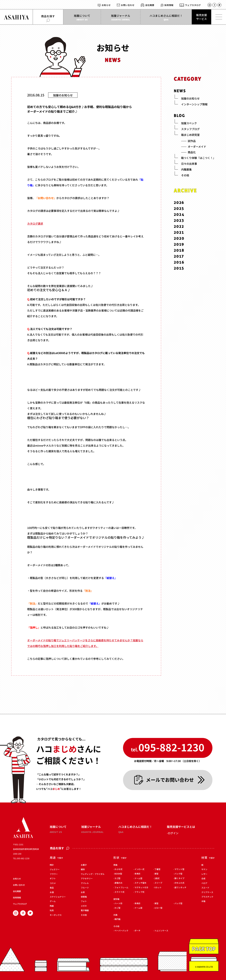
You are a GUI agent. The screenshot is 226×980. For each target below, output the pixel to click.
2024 (179, 214)
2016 (179, 262)
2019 (179, 244)
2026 (179, 202)
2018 (179, 250)
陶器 (52, 906)
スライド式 (119, 892)
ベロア (204, 883)
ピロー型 (158, 908)
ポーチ (137, 931)
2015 (179, 268)
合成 (203, 879)
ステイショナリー (58, 897)
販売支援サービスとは (181, 827)
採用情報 (169, 5)
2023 (179, 220)
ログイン (173, 833)
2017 (179, 256)
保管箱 (84, 897)
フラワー (54, 874)
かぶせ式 (118, 869)
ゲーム (53, 902)
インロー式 (139, 869)
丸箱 (115, 915)
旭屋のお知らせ (63, 95)
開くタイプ (179, 878)
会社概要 (150, 5)
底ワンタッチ (180, 888)
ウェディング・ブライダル (93, 874)
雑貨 (83, 870)
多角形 (137, 874)
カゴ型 (117, 878)
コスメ (53, 883)
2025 (179, 208)
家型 (156, 874)
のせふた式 (179, 883)
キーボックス (56, 915)
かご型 (117, 908)
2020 (179, 238)
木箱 (203, 902)
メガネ (84, 906)
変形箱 (116, 899)
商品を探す (60, 848)
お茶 (83, 892)
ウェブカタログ (193, 5)
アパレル (85, 883)
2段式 (157, 878)
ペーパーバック (121, 931)
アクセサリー (87, 879)
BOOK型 (118, 874)
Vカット (158, 888)
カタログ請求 (35, 223)
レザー (204, 874)
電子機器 (85, 911)
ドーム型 (138, 878)
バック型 (178, 874)
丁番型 (157, 869)
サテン (204, 870)
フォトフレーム (121, 888)
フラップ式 (139, 892)
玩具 (52, 911)
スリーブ (158, 883)
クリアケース (207, 892)
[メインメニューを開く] (219, 17)
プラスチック (207, 897)
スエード (205, 888)
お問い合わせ (128, 5)
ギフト (53, 879)
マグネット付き (141, 888)
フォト (84, 902)
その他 (84, 915)
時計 (52, 865)
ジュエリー (55, 870)
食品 (52, 888)
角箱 (115, 865)
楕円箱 (117, 919)
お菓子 (84, 865)
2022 (179, 226)
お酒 (52, 892)
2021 (179, 232)
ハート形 (118, 904)
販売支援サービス (201, 17)
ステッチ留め (140, 883)
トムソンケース (161, 931)
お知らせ (106, 5)
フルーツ (85, 888)
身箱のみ (118, 883)
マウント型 (179, 869)
